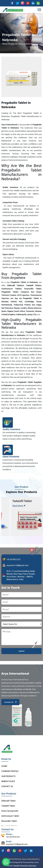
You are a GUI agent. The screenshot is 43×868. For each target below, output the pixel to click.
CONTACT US (7, 786)
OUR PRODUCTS (8, 776)
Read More (10, 506)
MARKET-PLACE (8, 781)
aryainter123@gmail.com (18, 565)
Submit (22, 651)
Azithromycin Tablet (10, 816)
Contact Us (10, 702)
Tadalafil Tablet (8, 806)
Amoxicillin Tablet (9, 821)
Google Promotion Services (25, 865)
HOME (4, 766)
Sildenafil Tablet (8, 801)
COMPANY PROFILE (10, 771)
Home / (5, 44)
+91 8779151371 (14, 559)
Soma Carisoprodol (10, 811)
